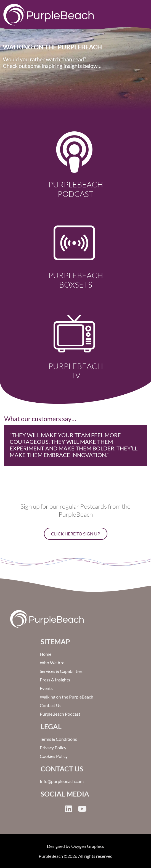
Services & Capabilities (61, 671)
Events (46, 688)
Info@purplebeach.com (62, 781)
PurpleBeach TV (76, 371)
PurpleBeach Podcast (76, 189)
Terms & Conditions (58, 739)
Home (46, 654)
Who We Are (52, 663)
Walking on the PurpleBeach (67, 697)
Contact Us (51, 705)
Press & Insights (55, 680)
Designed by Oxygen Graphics (75, 846)
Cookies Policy (54, 756)
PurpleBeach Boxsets (76, 280)
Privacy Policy (53, 748)
